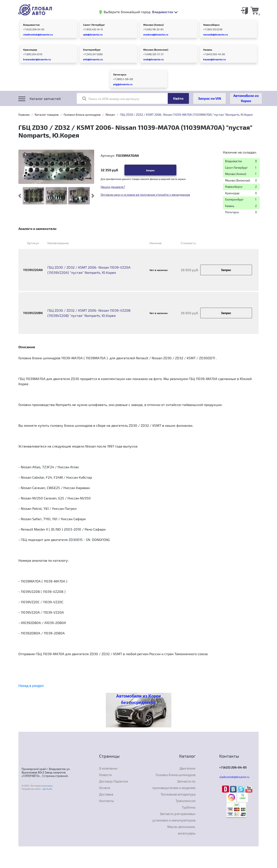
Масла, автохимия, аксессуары (181, 830)
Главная (24, 115)
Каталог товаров (47, 115)
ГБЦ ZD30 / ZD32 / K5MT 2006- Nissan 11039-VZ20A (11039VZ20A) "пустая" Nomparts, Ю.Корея (89, 270)
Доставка (106, 794)
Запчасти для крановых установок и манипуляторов (174, 817)
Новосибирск (211, 25)
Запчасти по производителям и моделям (174, 785)
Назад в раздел (31, 686)
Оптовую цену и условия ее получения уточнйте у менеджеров (145, 195)
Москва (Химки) (153, 25)
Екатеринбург (92, 50)
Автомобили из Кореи (246, 98)
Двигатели (187, 768)
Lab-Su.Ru (47, 789)
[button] (20, 196)
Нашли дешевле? (113, 187)
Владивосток (31, 25)
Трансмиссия (185, 801)
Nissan (110, 115)
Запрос (150, 170)
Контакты (106, 801)
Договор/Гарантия (114, 781)
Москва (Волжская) (156, 50)
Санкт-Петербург (94, 25)
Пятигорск (120, 74)
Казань (208, 50)
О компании (108, 768)
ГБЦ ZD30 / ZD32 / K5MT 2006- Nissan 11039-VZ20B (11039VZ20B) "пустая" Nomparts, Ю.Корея (89, 313)
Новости (105, 775)
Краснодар (30, 50)
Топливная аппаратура (178, 794)
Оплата (105, 788)
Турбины (189, 807)
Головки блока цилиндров (82, 115)
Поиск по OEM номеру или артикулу (111, 98)
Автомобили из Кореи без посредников (138, 699)
